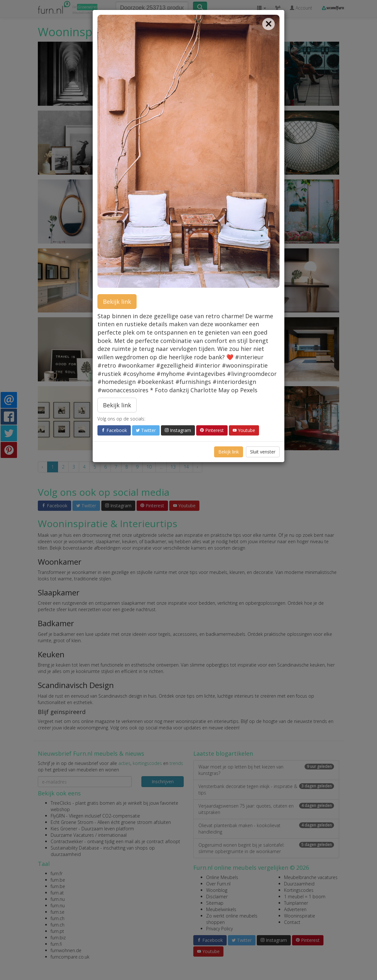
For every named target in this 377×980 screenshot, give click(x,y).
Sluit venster (263, 452)
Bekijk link (117, 302)
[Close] (268, 24)
